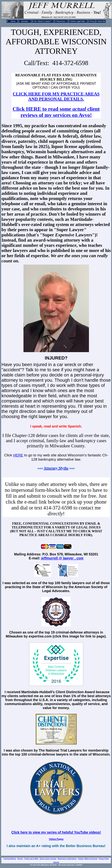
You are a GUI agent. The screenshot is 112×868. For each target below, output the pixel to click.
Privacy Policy (104, 859)
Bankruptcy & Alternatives (67, 859)
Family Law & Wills (32, 859)
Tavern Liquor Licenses (48, 859)
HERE (18, 455)
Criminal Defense (10, 859)
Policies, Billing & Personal (88, 859)
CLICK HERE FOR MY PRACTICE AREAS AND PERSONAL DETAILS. (56, 96)
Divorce (20, 859)
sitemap (56, 862)
